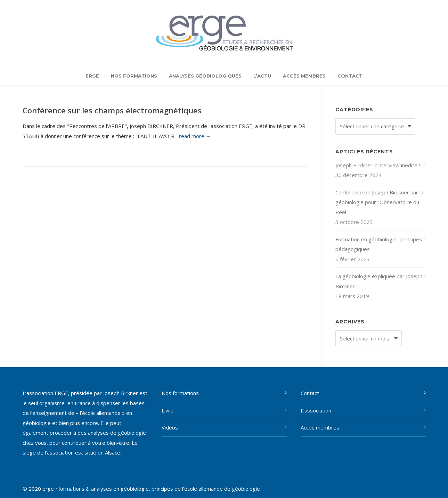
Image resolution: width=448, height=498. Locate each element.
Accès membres (304, 76)
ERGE (92, 76)
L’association (316, 410)
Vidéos (170, 427)
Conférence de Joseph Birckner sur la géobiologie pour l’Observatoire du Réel (379, 202)
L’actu (262, 76)
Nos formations (134, 76)
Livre (168, 410)
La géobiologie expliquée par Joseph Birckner (379, 281)
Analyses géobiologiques (205, 76)
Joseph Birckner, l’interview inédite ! (378, 165)
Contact (350, 76)
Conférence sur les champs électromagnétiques (112, 110)
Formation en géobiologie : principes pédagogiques (379, 244)
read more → (195, 136)
